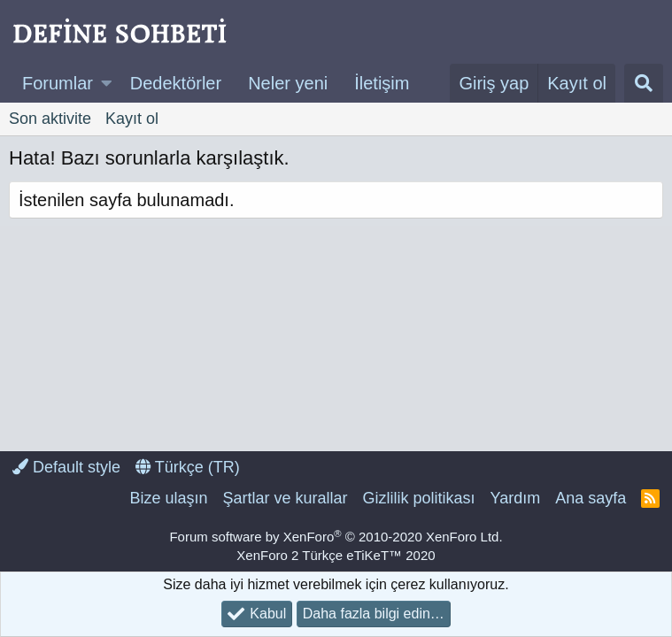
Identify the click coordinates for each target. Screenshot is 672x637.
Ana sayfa (591, 498)
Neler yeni (288, 83)
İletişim (382, 83)
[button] (107, 83)
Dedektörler (176, 83)
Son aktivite (50, 119)
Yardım (516, 498)
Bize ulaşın (168, 498)
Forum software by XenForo (336, 537)
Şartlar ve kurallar (285, 498)
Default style (66, 467)
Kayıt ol (132, 119)
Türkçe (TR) (188, 467)
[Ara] (644, 83)
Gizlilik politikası (418, 498)
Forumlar (58, 83)
